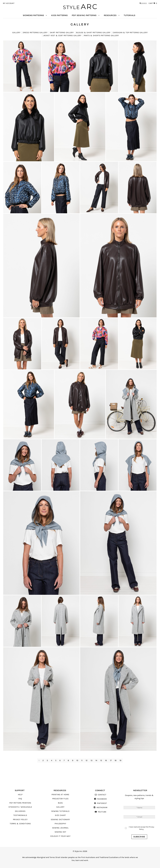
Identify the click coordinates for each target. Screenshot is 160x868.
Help (20, 795)
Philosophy (60, 824)
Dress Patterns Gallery (35, 33)
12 (87, 760)
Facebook (102, 799)
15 (101, 760)
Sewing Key (60, 832)
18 (115, 760)
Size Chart (60, 815)
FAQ (20, 799)
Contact (102, 795)
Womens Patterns (33, 15)
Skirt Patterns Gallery (62, 33)
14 (96, 760)
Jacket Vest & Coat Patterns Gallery (62, 36)
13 (91, 760)
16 (106, 760)
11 (82, 760)
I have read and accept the (141, 828)
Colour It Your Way (60, 836)
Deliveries (20, 811)
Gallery (16, 33)
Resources (110, 15)
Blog (60, 803)
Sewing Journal (60, 828)
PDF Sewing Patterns (84, 15)
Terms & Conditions (20, 824)
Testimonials (20, 815)
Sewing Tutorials (60, 811)
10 (77, 760)
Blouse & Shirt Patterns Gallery (93, 33)
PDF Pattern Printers (20, 803)
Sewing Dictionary (60, 820)
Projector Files (60, 799)
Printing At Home (60, 795)
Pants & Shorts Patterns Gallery (101, 36)
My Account (9, 3)
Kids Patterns (59, 15)
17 (111, 760)
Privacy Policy (20, 820)
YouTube (102, 812)
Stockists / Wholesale (20, 807)
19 (120, 760)
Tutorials (129, 15)
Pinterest (102, 803)
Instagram (102, 808)
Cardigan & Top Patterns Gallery (130, 33)
